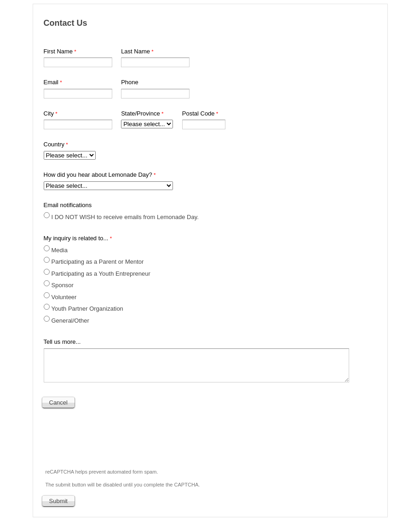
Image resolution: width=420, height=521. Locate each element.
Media (60, 250)
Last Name (135, 51)
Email (51, 82)
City (49, 113)
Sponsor (63, 285)
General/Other (70, 321)
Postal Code (198, 113)
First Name (58, 51)
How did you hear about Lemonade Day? (98, 175)
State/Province (141, 113)
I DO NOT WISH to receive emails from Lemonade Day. (125, 217)
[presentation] (113, 436)
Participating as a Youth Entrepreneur (101, 274)
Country (54, 144)
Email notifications (68, 205)
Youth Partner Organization (87, 309)
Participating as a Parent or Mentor (98, 262)
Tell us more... (62, 342)
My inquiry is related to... (76, 238)
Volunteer (64, 297)
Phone (130, 82)
